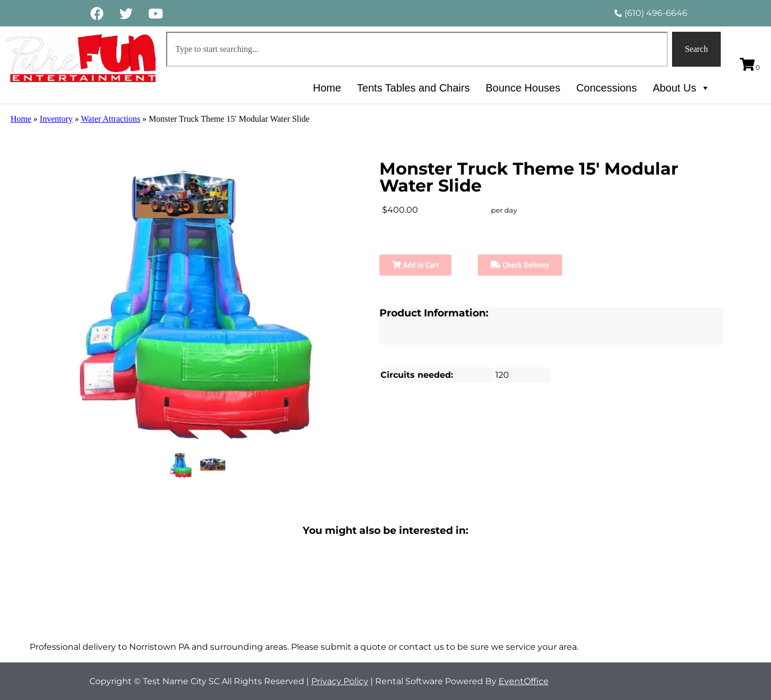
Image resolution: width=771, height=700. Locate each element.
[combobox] (417, 49)
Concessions (607, 88)
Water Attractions (111, 119)
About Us (681, 88)
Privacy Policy (340, 681)
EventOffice (524, 681)
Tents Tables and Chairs (414, 88)
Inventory (56, 119)
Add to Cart (415, 265)
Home (327, 88)
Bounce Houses (523, 88)
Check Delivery (520, 265)
